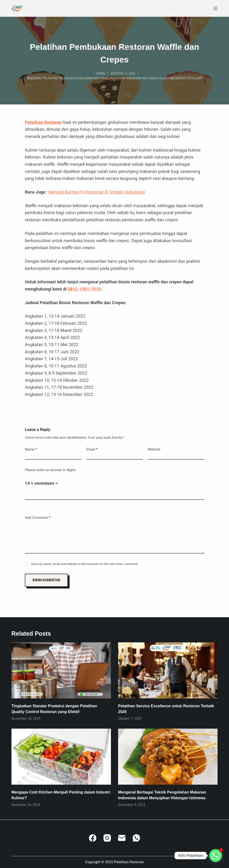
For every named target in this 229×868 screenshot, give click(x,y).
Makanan (34, 78)
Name (31, 449)
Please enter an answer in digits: (51, 470)
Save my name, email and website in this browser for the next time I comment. (85, 564)
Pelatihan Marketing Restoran (134, 78)
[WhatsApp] (136, 838)
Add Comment (38, 518)
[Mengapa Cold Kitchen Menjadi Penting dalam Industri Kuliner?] (61, 757)
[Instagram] (107, 838)
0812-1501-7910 (84, 289)
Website (154, 449)
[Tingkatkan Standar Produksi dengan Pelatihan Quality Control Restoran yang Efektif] (61, 670)
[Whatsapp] (216, 856)
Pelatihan (50, 78)
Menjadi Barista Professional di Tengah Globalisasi (97, 192)
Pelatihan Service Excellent (180, 78)
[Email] (122, 838)
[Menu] (215, 8)
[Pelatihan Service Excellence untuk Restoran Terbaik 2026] (168, 670)
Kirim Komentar (46, 580)
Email (92, 449)
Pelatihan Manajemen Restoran (84, 78)
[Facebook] (93, 838)
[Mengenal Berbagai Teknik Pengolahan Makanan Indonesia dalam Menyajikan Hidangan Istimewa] (168, 757)
